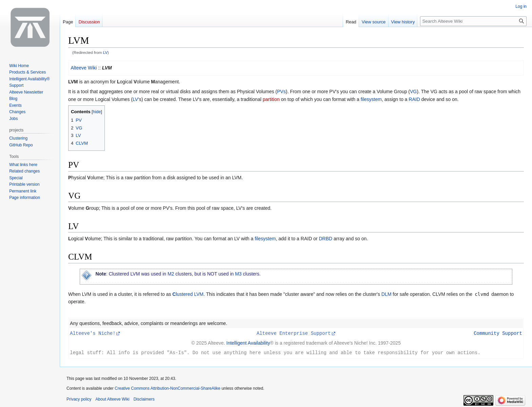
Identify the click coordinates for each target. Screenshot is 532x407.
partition (271, 99)
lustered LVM (188, 294)
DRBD (326, 239)
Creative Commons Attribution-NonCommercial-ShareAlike (167, 388)
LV (106, 52)
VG (413, 91)
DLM (386, 294)
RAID (414, 99)
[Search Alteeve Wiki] (473, 21)
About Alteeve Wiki (112, 399)
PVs (282, 91)
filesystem (371, 99)
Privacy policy (79, 399)
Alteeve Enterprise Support (293, 333)
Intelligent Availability (248, 343)
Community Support (498, 333)
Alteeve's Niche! (93, 333)
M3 (238, 274)
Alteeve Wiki (84, 68)
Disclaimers (144, 399)
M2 (171, 274)
